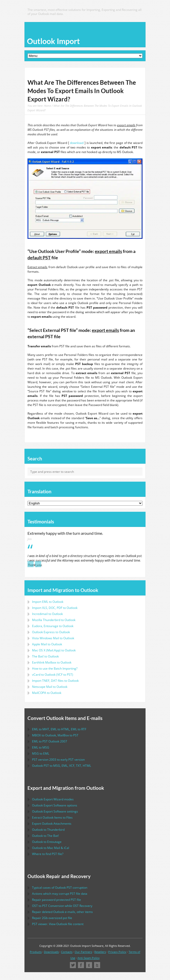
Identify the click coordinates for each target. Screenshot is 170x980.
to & (51, 848)
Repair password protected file (56, 900)
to (54, 620)
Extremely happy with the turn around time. (65, 533)
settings (55, 811)
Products (36, 952)
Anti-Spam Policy (89, 958)
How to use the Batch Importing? (55, 668)
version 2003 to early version (58, 760)
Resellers (100, 952)
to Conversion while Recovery (62, 906)
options (55, 805)
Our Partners (83, 952)
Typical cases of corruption (60, 888)
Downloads (51, 952)
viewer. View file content (58, 924)
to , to (55, 735)
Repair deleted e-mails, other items (62, 912)
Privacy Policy (117, 952)
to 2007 (50, 741)
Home (47, 106)
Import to (48, 602)
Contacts (67, 952)
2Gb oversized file (52, 918)
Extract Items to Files (52, 817)
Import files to (55, 681)
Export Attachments (52, 824)
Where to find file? (48, 854)
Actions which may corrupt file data (60, 894)
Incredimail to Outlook (47, 614)
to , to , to (59, 729)
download (77, 143)
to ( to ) (53, 675)
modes (53, 799)
